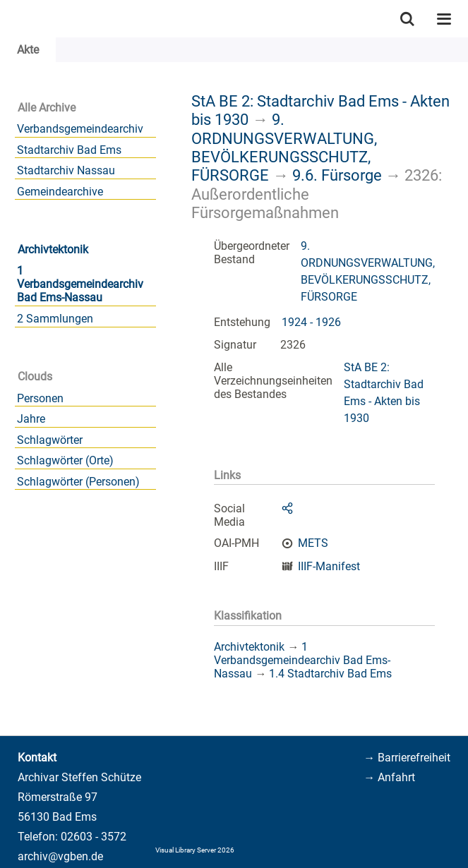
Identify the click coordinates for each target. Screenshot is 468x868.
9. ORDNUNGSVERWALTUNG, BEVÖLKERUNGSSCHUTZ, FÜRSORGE (284, 147)
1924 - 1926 (311, 322)
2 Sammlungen (55, 319)
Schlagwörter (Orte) (65, 460)
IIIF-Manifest (329, 566)
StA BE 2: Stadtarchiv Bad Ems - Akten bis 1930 (384, 393)
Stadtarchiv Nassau (66, 170)
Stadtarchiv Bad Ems (69, 150)
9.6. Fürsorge (337, 175)
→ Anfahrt (389, 777)
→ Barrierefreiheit (407, 758)
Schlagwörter (50, 440)
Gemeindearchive (60, 192)
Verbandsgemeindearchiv (80, 129)
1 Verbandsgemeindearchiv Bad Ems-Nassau (80, 284)
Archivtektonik (53, 249)
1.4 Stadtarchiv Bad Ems (330, 674)
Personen (40, 398)
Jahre (31, 419)
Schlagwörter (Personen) (78, 482)
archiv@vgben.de (60, 856)
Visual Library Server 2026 (195, 850)
